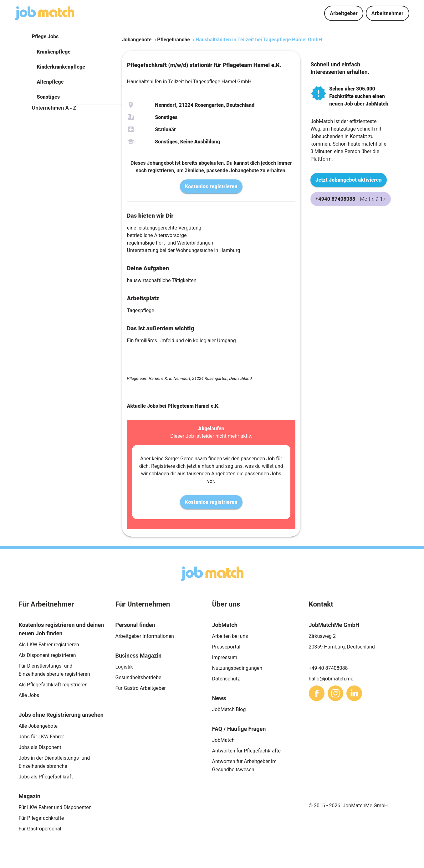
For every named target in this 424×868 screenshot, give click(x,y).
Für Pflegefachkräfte (41, 818)
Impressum (225, 657)
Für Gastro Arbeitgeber (141, 688)
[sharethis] (317, 693)
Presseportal (226, 647)
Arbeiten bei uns (230, 636)
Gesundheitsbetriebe (138, 677)
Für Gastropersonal (40, 829)
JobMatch (223, 740)
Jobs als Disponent (40, 747)
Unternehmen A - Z (54, 108)
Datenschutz (226, 679)
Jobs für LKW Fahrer (41, 737)
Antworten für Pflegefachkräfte (247, 751)
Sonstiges (49, 97)
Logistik (124, 667)
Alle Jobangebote (38, 726)
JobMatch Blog (229, 709)
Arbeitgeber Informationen (145, 636)
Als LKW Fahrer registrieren (49, 645)
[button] (77, 52)
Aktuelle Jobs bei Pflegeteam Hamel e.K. (174, 406)
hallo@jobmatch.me (331, 679)
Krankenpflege (54, 52)
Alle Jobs (29, 695)
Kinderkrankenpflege (61, 67)
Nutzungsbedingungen (237, 668)
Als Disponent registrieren (47, 655)
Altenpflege (50, 82)
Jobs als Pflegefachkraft (46, 777)
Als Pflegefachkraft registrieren (53, 685)
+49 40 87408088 (328, 668)
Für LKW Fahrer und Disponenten (55, 807)
